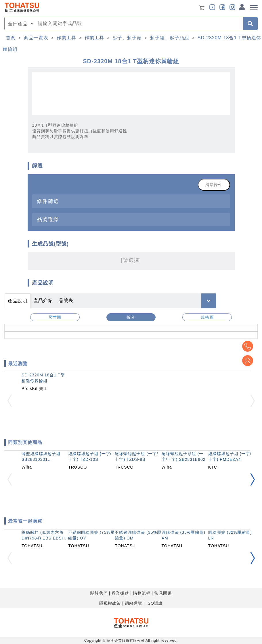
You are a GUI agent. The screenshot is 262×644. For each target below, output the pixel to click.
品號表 (66, 300)
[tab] (131, 201)
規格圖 (207, 317)
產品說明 (18, 301)
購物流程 (142, 593)
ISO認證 (155, 603)
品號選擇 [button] (48, 219)
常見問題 (163, 593)
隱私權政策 (110, 603)
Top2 (248, 346)
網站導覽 (133, 603)
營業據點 (120, 593)
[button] (253, 479)
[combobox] (139, 24)
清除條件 (214, 185)
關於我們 (99, 593)
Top (248, 361)
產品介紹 (43, 300)
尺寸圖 (55, 317)
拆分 (131, 317)
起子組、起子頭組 (170, 38)
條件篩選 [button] (48, 201)
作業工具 (66, 38)
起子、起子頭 (127, 38)
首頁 (11, 38)
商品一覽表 (36, 38)
